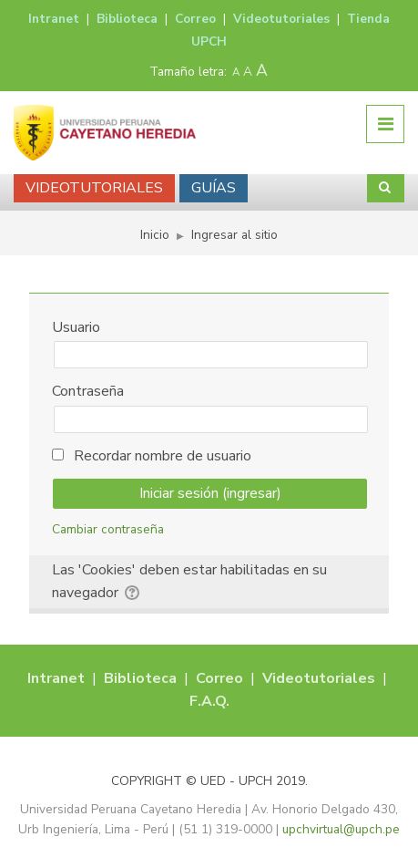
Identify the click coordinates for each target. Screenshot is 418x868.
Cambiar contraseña (108, 529)
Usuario (76, 327)
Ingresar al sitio (234, 235)
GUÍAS (214, 188)
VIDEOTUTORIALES (94, 188)
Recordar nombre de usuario (163, 456)
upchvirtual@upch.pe (341, 829)
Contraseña (88, 391)
